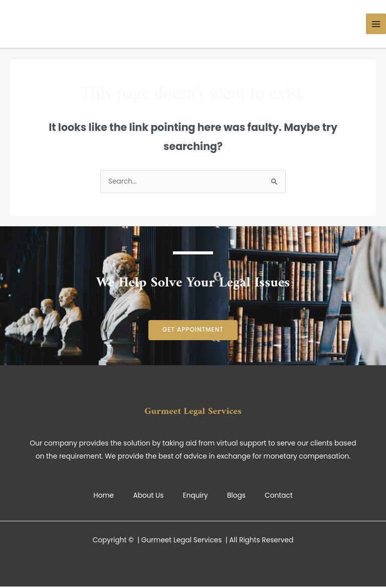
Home (102, 495)
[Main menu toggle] (376, 24)
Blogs (237, 495)
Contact (280, 495)
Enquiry (196, 495)
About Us (148, 495)
